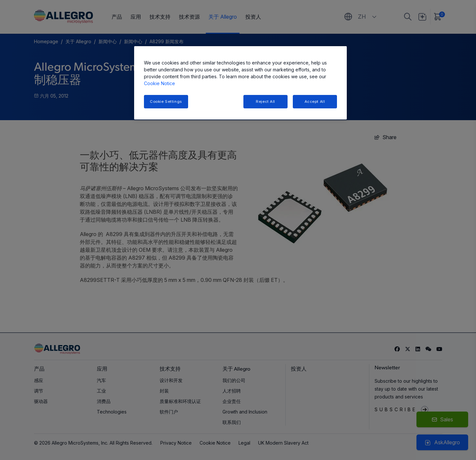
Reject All (265, 101)
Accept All (315, 101)
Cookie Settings (166, 101)
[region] (240, 83)
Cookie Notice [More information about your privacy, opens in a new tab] (159, 83)
